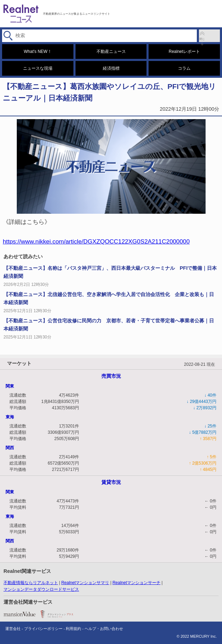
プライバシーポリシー (43, 629)
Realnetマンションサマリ (85, 583)
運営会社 (13, 629)
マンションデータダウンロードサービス (41, 589)
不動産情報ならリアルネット (31, 583)
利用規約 (73, 629)
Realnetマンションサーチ (137, 583)
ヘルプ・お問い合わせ (104, 629)
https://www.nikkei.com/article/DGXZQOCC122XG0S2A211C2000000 (96, 241)
